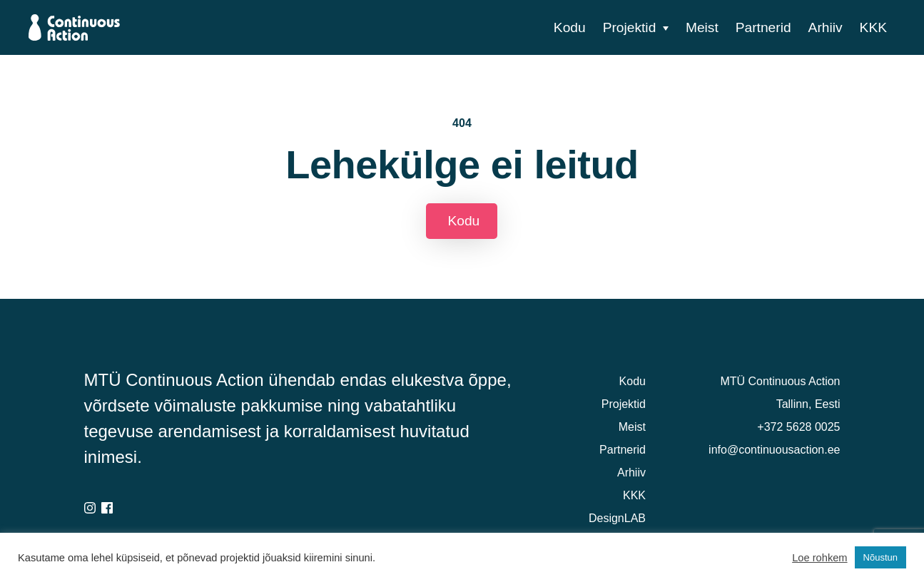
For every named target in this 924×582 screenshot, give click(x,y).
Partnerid (763, 27)
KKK (873, 27)
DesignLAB (617, 518)
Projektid (630, 27)
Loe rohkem (819, 558)
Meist (702, 27)
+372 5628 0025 (798, 427)
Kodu (570, 27)
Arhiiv (826, 27)
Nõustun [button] (880, 557)
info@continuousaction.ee (774, 450)
